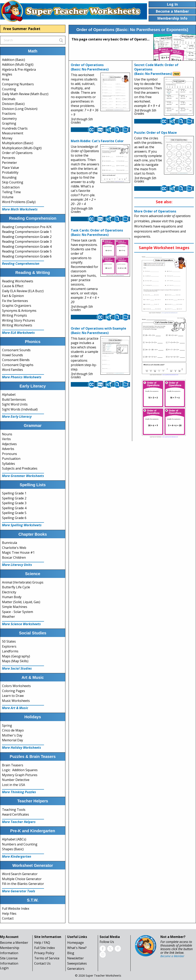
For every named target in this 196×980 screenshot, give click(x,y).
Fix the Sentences (15, 301)
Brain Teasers (13, 765)
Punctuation (11, 459)
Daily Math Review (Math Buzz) (25, 94)
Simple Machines (15, 607)
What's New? (77, 948)
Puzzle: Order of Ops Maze (155, 133)
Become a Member (14, 943)
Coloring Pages (13, 691)
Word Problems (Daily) (19, 202)
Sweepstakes (77, 963)
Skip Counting (13, 182)
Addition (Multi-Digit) (18, 64)
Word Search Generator (20, 874)
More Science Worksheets (21, 624)
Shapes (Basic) (13, 849)
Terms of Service (47, 958)
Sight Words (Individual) (20, 409)
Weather (8, 617)
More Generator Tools (19, 891)
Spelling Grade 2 (14, 498)
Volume (8, 197)
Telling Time (11, 192)
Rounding (9, 177)
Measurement (13, 133)
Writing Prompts (14, 315)
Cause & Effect (13, 286)
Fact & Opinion (13, 296)
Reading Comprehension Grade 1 (27, 232)
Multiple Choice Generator (22, 879)
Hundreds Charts (15, 128)
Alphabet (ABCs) (14, 839)
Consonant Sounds (16, 350)
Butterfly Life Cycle (16, 587)
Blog (71, 953)
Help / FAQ (42, 943)
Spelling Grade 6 (14, 518)
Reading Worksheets (18, 281)
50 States (9, 641)
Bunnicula (9, 543)
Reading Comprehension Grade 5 (27, 251)
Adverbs (8, 449)
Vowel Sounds (12, 355)
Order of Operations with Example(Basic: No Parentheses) (98, 331)
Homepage (75, 943)
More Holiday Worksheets (21, 748)
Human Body (12, 597)
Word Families (12, 370)
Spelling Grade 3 (14, 503)
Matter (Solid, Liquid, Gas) (21, 602)
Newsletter (75, 958)
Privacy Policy (44, 953)
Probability (10, 172)
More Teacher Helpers (19, 822)
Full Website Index (16, 909)
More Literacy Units (17, 565)
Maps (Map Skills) (15, 661)
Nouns (7, 434)
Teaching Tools (14, 810)
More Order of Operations (155, 211)
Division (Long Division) (20, 109)
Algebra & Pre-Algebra (19, 69)
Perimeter (9, 163)
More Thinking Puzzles (19, 792)
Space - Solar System (17, 612)
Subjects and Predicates (20, 468)
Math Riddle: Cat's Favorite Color (97, 141)
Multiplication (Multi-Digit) (22, 148)
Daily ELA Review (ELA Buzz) (23, 291)
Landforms (10, 651)
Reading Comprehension (21, 264)
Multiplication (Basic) (18, 143)
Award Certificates (15, 814)
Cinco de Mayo (13, 730)
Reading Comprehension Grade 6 (27, 256)
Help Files (9, 914)
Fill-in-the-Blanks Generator (23, 884)
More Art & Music (15, 708)
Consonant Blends (16, 360)
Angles (7, 74)
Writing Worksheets (17, 325)
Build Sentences (14, 399)
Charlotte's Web (14, 548)
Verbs (6, 439)
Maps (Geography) (16, 656)
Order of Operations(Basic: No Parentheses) (90, 67)
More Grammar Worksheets (23, 476)
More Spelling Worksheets (22, 525)
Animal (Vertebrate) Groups (23, 582)
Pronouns (9, 454)
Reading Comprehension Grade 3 (27, 241)
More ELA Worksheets (18, 333)
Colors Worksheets (16, 686)
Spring (7, 725)
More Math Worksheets (20, 209)
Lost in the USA (13, 785)
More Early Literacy (17, 417)
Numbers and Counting (20, 844)
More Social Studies (17, 668)
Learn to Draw (13, 696)
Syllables (8, 464)
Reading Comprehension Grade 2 (27, 237)
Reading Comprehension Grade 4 (27, 247)
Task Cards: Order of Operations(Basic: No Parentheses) (97, 232)
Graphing (9, 123)
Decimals (9, 99)
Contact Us (42, 963)
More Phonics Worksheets (22, 377)
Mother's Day (12, 735)
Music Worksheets (16, 701)
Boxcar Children (14, 557)
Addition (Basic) (13, 60)
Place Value (10, 168)
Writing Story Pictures (18, 320)
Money (7, 138)
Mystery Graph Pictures (20, 775)
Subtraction (11, 187)
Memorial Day (12, 740)
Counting (9, 89)
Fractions (9, 114)
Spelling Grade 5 (14, 513)
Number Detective (16, 780)
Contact (8, 918)
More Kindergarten (17, 856)
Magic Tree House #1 (18, 552)
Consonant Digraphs (18, 365)
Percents (9, 158)
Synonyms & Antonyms (19, 311)
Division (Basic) (13, 104)
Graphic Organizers (17, 306)
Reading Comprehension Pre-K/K (27, 227)
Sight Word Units (15, 404)
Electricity (9, 592)
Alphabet (9, 394)
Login (4, 968)
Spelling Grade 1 (14, 493)
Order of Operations (17, 153)
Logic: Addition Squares (20, 770)
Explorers (9, 646)
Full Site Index (44, 948)
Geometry (9, 119)
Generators (76, 969)
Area (5, 79)
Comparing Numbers (18, 84)
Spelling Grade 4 (14, 508)
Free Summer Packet (22, 29)
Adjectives (9, 444)
